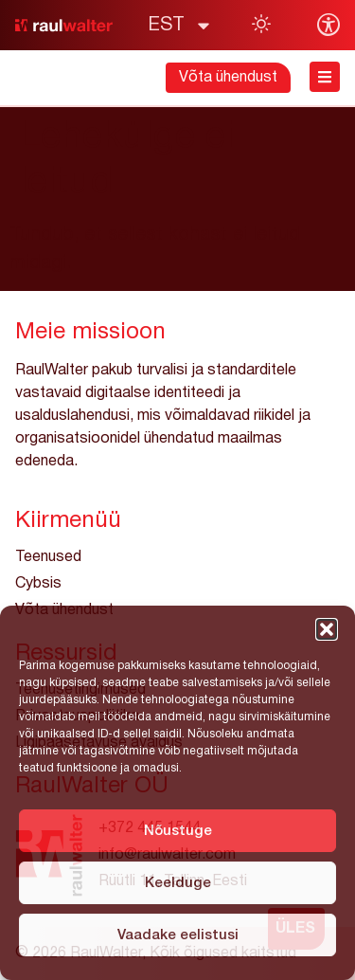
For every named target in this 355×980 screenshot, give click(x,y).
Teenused (48, 557)
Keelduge (178, 883)
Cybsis (38, 584)
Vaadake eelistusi (178, 935)
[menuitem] (180, 26)
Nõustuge (178, 831)
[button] (327, 629)
